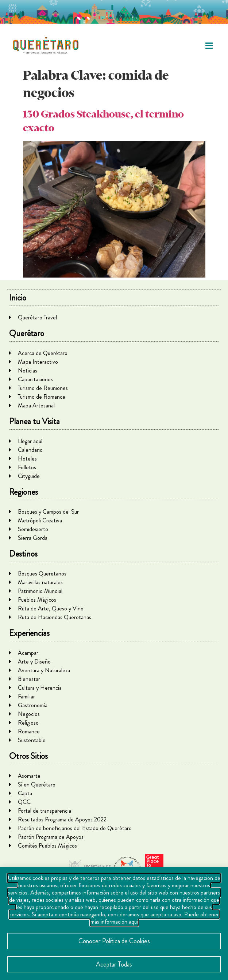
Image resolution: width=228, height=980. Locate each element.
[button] (209, 46)
